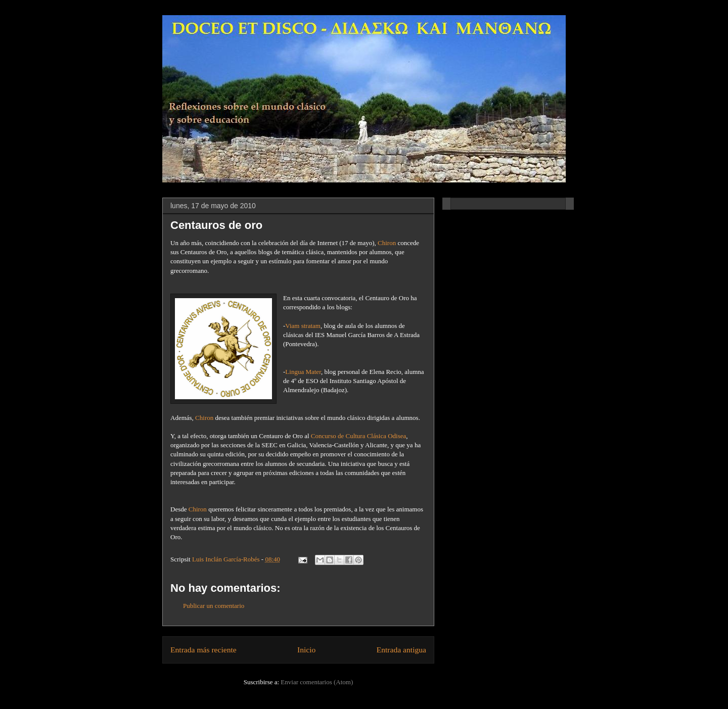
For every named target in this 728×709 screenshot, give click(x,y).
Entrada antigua (401, 650)
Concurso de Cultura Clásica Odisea (358, 436)
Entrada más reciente (203, 650)
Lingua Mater (303, 372)
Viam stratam (303, 326)
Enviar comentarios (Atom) (317, 682)
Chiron (387, 243)
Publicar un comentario (214, 606)
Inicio (306, 650)
